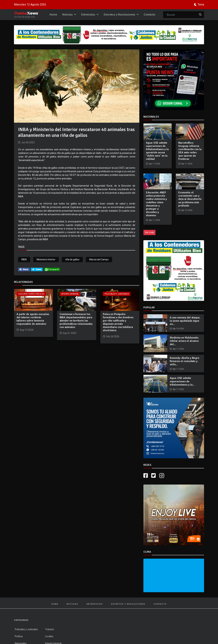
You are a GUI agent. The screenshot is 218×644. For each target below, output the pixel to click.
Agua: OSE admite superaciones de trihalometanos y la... (182, 381)
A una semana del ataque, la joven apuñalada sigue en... (185, 321)
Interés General (70, 294)
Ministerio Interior (46, 259)
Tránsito (50, 629)
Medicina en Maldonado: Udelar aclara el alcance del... (184, 341)
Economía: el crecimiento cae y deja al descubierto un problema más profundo (190, 199)
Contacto (150, 15)
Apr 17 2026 (178, 349)
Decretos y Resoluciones (121, 15)
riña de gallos (72, 259)
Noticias (69, 15)
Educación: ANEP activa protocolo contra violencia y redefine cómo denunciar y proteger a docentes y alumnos (156, 204)
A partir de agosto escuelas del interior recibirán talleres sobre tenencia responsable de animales (33, 319)
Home (53, 15)
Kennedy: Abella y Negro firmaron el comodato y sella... (185, 361)
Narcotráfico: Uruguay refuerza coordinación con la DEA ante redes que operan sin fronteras (190, 151)
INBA (24, 259)
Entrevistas (90, 15)
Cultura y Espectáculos (31, 294)
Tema (201, 5)
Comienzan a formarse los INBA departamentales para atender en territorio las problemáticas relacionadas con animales (76, 321)
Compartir (52, 269)
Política (19, 636)
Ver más (149, 232)
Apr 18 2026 (178, 329)
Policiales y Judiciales (117, 294)
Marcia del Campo (99, 259)
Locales (49, 636)
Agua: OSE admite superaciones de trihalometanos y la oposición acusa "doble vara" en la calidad (157, 151)
